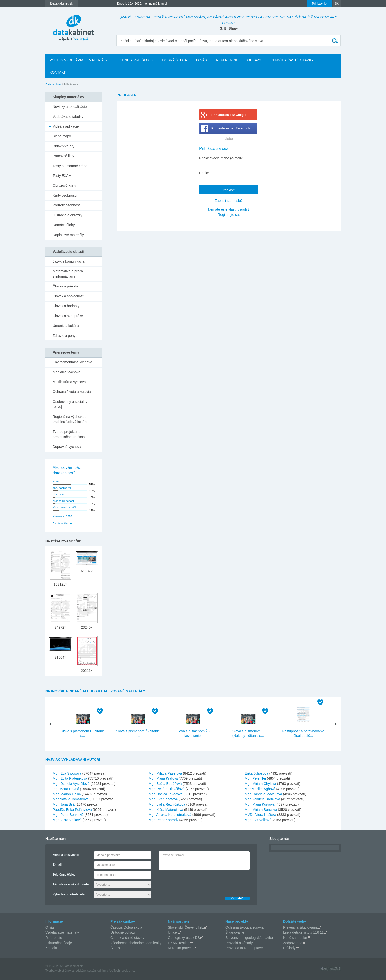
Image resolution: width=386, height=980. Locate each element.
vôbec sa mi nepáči (64, 507)
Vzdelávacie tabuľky (68, 117)
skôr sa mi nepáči (63, 501)
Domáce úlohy (64, 225)
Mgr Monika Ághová (260, 789)
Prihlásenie (319, 4)
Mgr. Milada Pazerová (165, 773)
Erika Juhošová (257, 773)
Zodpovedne (293, 943)
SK (337, 4)
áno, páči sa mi (62, 488)
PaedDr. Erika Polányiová (72, 810)
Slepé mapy (62, 136)
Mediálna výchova (66, 372)
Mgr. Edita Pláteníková (70, 778)
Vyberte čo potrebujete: (69, 894)
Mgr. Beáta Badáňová (165, 784)
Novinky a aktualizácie (70, 107)
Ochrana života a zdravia (72, 392)
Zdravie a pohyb (65, 336)
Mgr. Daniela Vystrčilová (71, 784)
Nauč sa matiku (295, 938)
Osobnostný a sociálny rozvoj (70, 404)
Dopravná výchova (67, 447)
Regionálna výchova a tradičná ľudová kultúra (70, 419)
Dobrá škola (175, 60)
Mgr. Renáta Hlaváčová (167, 789)
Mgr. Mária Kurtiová (260, 804)
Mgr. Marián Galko (67, 794)
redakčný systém (86, 971)
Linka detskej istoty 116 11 (303, 932)
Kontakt (58, 72)
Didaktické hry (64, 146)
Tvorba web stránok (58, 971)
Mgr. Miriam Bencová (261, 810)
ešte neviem (60, 494)
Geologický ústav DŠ (184, 938)
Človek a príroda (65, 286)
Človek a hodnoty (66, 306)
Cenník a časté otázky (292, 60)
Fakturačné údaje (59, 943)
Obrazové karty (64, 186)
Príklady (289, 948)
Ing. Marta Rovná (66, 789)
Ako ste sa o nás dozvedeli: (72, 884)
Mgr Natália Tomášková (71, 799)
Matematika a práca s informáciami (68, 274)
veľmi (56, 481)
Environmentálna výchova (72, 362)
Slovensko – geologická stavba (249, 938)
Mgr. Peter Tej (255, 778)
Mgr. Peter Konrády (164, 820)
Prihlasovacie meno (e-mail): (221, 158)
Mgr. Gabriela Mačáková (263, 794)
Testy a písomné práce (70, 166)
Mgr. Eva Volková (258, 820)
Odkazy (255, 60)
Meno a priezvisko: (66, 855)
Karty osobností (65, 195)
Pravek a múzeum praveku (246, 948)
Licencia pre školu (135, 60)
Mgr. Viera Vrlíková (67, 820)
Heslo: (204, 173)
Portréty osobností (67, 205)
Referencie (227, 60)
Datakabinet (53, 84)
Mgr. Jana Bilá (64, 804)
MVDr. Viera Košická (260, 815)
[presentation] (196, 882)
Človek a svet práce (68, 316)
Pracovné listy (63, 156)
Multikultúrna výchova (69, 382)
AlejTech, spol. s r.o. (122, 971)
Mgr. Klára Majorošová (166, 810)
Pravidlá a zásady (239, 943)
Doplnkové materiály (68, 235)
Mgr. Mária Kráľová (163, 778)
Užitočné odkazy (123, 932)
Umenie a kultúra (66, 326)
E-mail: (58, 865)
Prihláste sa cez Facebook (231, 128)
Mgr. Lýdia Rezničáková (167, 804)
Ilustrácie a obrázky (68, 215)
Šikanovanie (235, 932)
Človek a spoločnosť (68, 296)
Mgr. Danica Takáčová (166, 794)
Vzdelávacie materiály (62, 932)
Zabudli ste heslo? (229, 201)
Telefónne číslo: (64, 875)
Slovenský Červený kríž (186, 927)
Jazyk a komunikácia (69, 261)
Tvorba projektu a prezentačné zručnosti (70, 434)
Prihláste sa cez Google (229, 115)
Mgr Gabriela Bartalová (262, 799)
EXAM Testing (179, 943)
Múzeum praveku (181, 948)
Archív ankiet (61, 523)
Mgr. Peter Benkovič (68, 815)
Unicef (173, 932)
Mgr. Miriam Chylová (260, 784)
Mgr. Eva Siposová (67, 773)
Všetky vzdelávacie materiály (79, 60)
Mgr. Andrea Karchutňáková (170, 815)
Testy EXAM (62, 176)
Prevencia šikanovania (300, 927)
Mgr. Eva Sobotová (163, 799)
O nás (202, 60)
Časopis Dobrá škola (126, 927)
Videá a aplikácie (66, 126)
